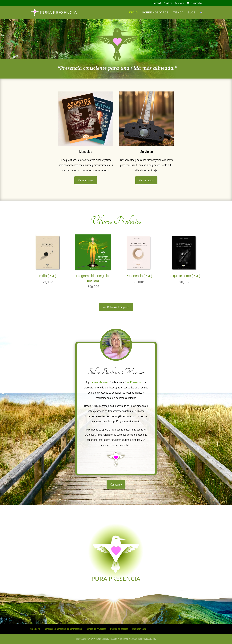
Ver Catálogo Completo (116, 307)
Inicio (133, 13)
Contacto (179, 3)
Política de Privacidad (96, 629)
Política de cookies (119, 629)
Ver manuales (86, 180)
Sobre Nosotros (155, 13)
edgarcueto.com (149, 639)
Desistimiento (139, 629)
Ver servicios (146, 180)
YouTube (168, 3)
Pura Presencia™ (134, 382)
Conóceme (116, 484)
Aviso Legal (35, 629)
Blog (192, 13)
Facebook (157, 3)
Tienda (178, 13)
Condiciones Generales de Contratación (63, 629)
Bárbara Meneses (99, 382)
